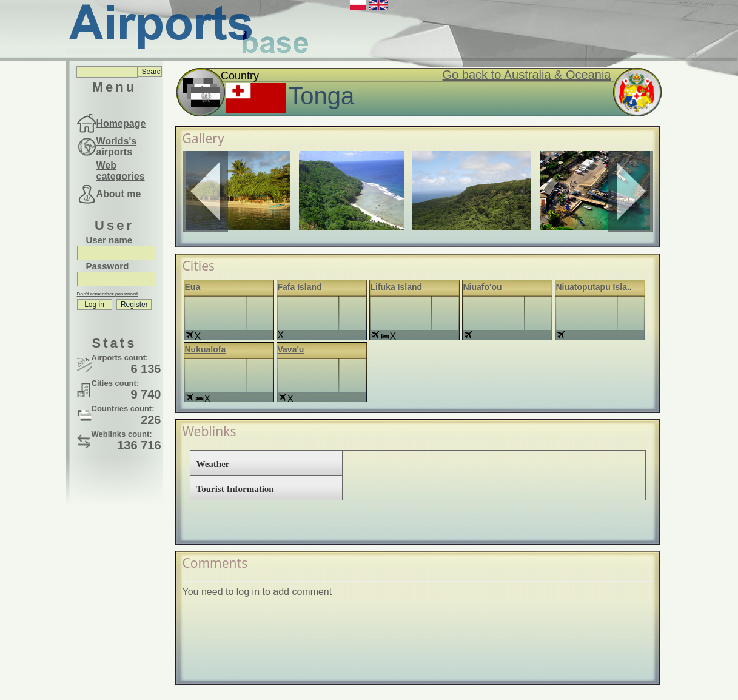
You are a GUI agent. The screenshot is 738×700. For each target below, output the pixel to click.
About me (119, 194)
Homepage (121, 123)
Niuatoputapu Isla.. (594, 287)
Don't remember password (108, 294)
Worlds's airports (117, 146)
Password (108, 266)
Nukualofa (206, 349)
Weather (213, 464)
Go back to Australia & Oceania (527, 75)
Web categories (121, 171)
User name (109, 240)
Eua (193, 287)
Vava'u (291, 349)
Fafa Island (300, 287)
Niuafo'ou (483, 287)
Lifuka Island (397, 287)
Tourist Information (235, 489)
